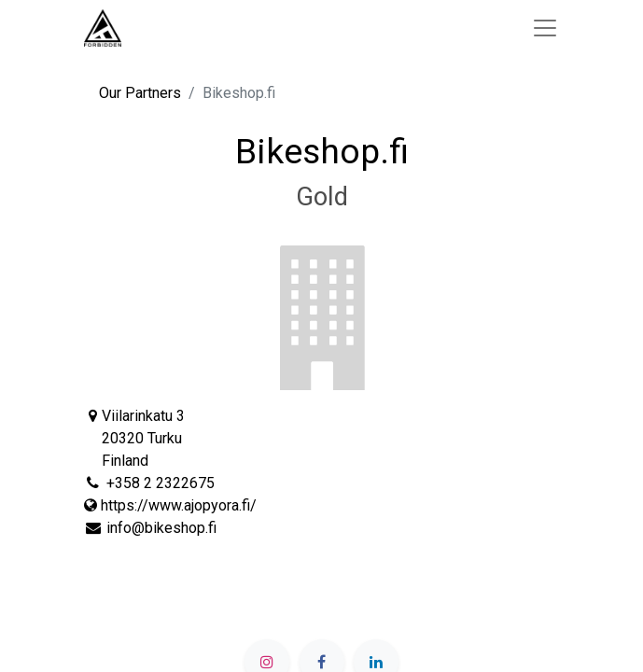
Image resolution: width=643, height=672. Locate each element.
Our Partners (140, 93)
